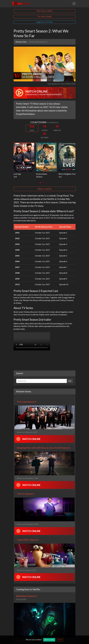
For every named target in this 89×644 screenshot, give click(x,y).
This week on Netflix (45, 16)
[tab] (40, 183)
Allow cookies (49, 640)
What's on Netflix (45, 189)
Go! (70, 381)
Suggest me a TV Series (45, 22)
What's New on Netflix (44, 11)
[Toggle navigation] (74, 4)
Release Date (21, 42)
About (60, 640)
